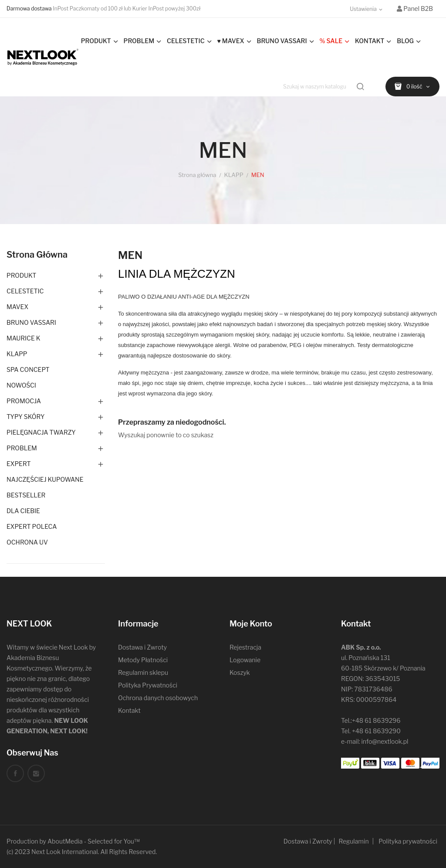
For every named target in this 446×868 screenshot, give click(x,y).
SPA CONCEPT (28, 369)
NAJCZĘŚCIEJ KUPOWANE (45, 479)
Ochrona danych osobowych (158, 698)
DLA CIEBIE (23, 511)
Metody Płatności (143, 660)
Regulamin (353, 841)
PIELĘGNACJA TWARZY (41, 432)
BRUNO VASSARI (31, 322)
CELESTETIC (25, 291)
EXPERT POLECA (32, 526)
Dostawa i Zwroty (142, 647)
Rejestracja (245, 647)
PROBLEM (22, 448)
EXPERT (19, 464)
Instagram (36, 773)
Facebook (15, 773)
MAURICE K (24, 338)
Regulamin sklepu (143, 672)
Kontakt (129, 710)
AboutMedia (65, 841)
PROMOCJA (24, 401)
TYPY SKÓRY (25, 417)
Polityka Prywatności (148, 685)
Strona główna (37, 255)
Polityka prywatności (408, 841)
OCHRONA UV (27, 542)
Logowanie (245, 660)
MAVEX (17, 307)
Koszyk (240, 672)
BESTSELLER (26, 495)
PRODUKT (21, 275)
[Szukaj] (324, 87)
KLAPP (17, 354)
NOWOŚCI (21, 385)
